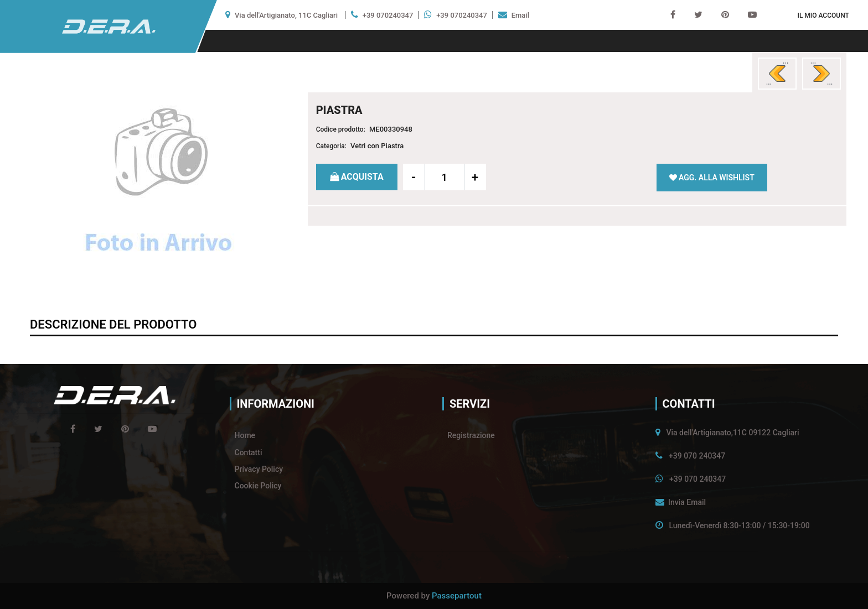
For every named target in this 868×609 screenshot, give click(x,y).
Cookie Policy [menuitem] (258, 486)
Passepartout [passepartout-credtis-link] (457, 596)
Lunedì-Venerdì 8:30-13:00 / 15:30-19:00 (739, 525)
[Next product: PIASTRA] (821, 74)
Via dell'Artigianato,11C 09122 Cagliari (732, 433)
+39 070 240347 (697, 456)
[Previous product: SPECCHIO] (777, 74)
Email (520, 15)
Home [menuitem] (245, 435)
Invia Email (687, 502)
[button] (159, 184)
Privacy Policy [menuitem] (259, 469)
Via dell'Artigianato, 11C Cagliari (286, 15)
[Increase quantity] (475, 177)
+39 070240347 (388, 15)
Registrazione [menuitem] (471, 435)
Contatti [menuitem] (249, 452)
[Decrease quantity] (414, 177)
